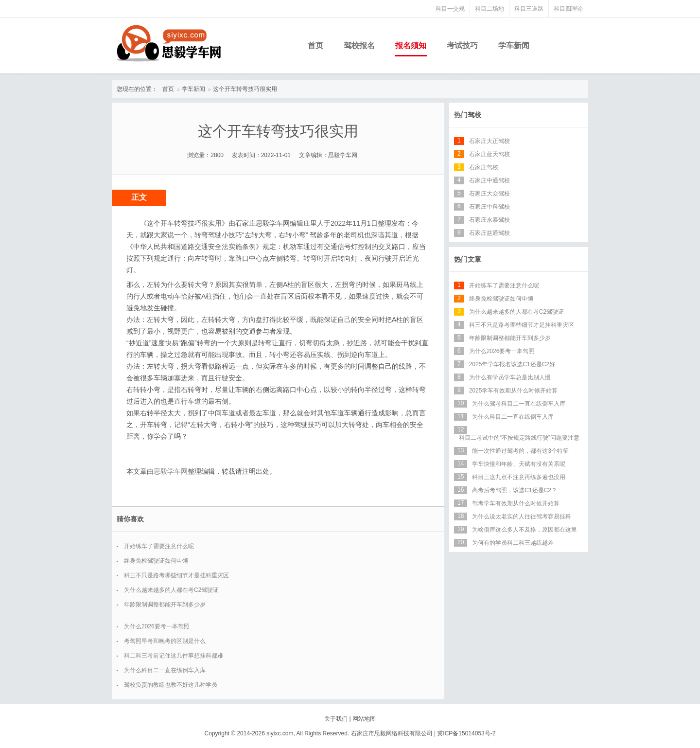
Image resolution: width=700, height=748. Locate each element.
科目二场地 (490, 9)
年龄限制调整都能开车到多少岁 (165, 605)
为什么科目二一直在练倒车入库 (165, 670)
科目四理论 (568, 9)
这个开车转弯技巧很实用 (245, 89)
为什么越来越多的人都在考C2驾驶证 (171, 590)
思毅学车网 (171, 471)
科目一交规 (450, 9)
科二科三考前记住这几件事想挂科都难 (174, 656)
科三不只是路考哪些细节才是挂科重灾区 (176, 575)
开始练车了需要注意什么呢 (159, 546)
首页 (315, 45)
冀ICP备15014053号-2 (466, 733)
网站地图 (364, 719)
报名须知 (411, 45)
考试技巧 (462, 45)
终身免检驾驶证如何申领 (156, 561)
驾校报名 (359, 45)
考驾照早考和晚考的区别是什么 (165, 641)
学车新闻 (514, 45)
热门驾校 (468, 115)
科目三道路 (529, 9)
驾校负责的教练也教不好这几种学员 (171, 685)
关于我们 (336, 719)
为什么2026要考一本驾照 (157, 626)
